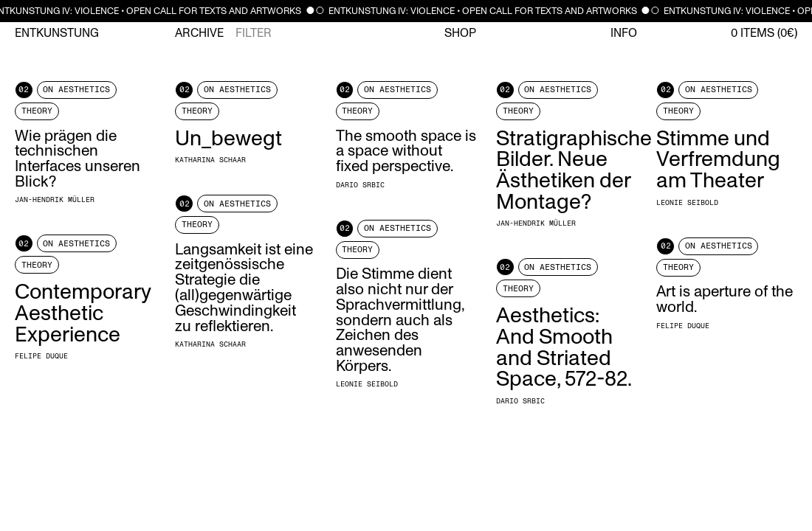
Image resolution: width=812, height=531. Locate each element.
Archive (199, 33)
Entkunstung (57, 33)
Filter (254, 33)
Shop (460, 33)
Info (624, 33)
